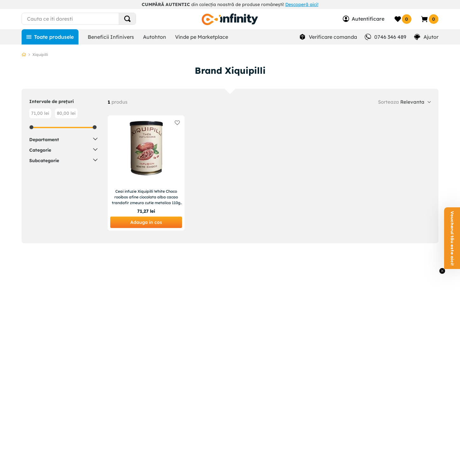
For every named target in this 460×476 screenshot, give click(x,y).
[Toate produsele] (50, 37)
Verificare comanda (333, 37)
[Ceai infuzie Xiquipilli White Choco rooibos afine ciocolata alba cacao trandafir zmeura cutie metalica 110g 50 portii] (146, 173)
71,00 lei (40, 113)
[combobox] (90, 19)
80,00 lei (66, 113)
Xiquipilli (40, 55)
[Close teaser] (442, 271)
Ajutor (431, 37)
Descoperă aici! (302, 4)
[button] (63, 139)
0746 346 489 (390, 37)
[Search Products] (127, 19)
